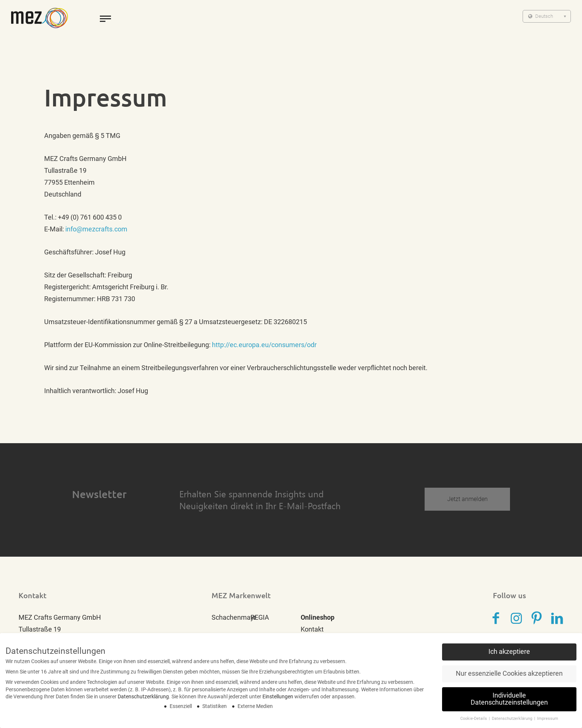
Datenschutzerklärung (143, 700)
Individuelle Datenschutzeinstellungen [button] (509, 703)
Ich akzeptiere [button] (509, 655)
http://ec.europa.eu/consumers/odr (264, 345)
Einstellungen (278, 700)
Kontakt (312, 629)
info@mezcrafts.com (96, 229)
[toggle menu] (105, 19)
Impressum (548, 722)
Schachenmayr (234, 617)
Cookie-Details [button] (474, 722)
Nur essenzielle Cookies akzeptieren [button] (509, 677)
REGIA (260, 617)
